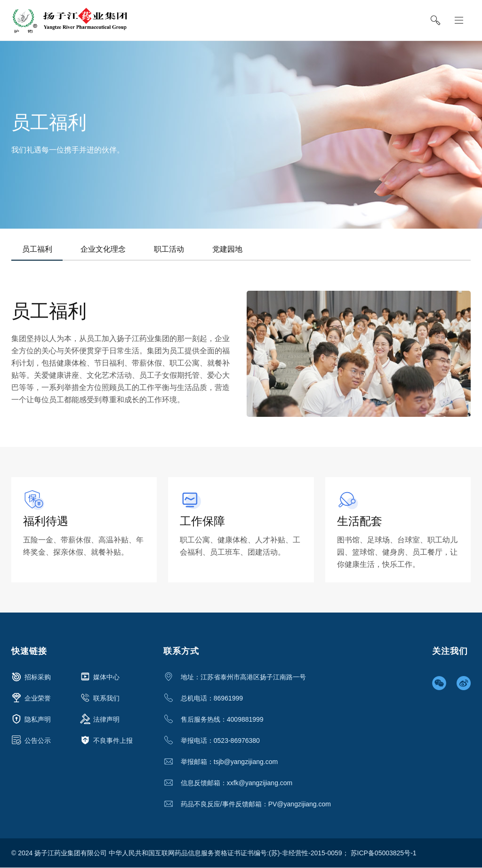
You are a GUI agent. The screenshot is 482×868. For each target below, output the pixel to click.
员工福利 (38, 249)
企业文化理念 (105, 249)
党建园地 (232, 249)
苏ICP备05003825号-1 (384, 853)
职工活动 (172, 249)
